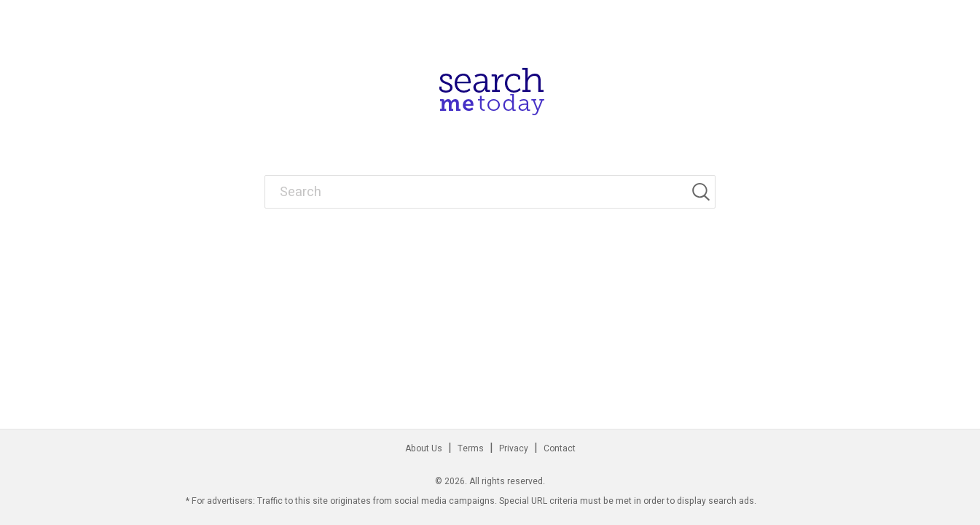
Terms (471, 448)
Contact (560, 448)
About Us (424, 448)
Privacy (514, 448)
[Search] (703, 192)
